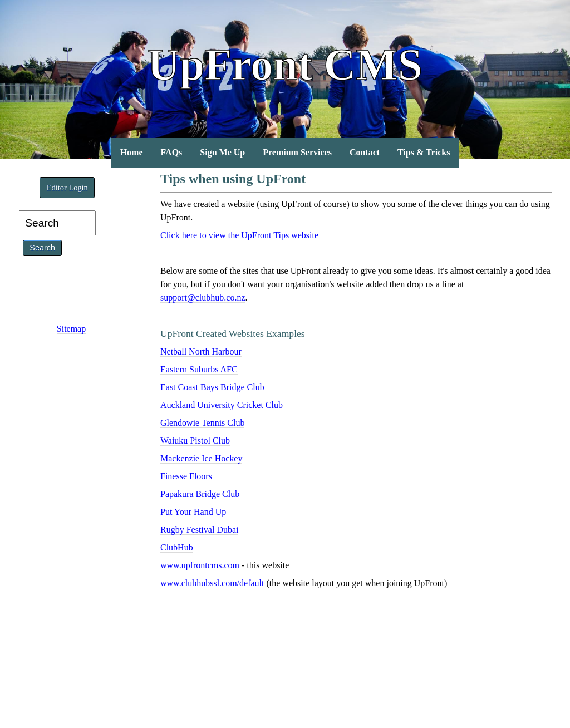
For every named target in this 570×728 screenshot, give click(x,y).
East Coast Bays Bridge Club (212, 387)
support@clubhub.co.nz (203, 297)
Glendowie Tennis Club (202, 423)
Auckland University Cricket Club (222, 405)
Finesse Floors (186, 476)
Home (132, 152)
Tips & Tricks (424, 152)
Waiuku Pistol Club (195, 441)
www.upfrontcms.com (200, 565)
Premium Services (297, 152)
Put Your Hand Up (193, 512)
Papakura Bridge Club (200, 494)
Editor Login (67, 188)
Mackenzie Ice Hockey (201, 458)
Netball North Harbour (201, 351)
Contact (365, 152)
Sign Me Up (222, 152)
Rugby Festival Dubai (199, 530)
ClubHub (177, 547)
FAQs (172, 152)
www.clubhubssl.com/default (213, 583)
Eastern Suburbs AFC (199, 369)
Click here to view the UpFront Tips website (240, 235)
